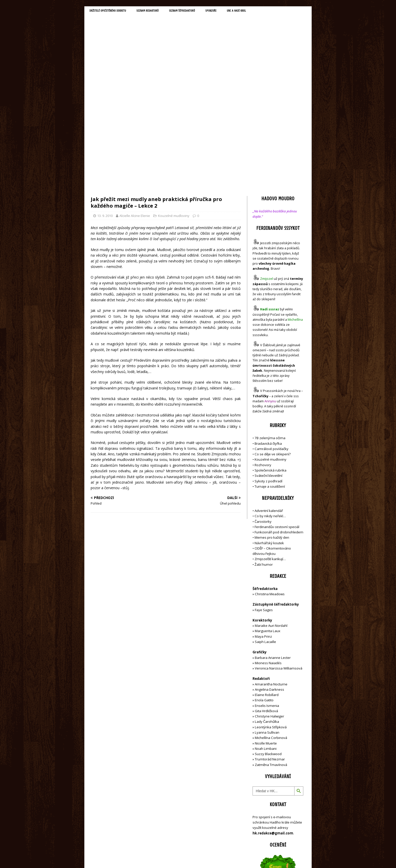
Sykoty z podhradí (268, 373)
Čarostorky (263, 414)
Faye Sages (264, 502)
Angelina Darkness (269, 582)
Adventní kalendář (269, 403)
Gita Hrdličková (266, 603)
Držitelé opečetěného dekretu (114, 12)
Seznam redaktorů (162, 12)
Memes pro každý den (272, 430)
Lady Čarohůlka (267, 614)
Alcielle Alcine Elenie (135, 108)
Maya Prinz (263, 529)
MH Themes (162, 857)
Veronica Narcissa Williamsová (279, 561)
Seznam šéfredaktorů (204, 12)
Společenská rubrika (270, 363)
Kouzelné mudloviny (174, 108)
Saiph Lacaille (265, 534)
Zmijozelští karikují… (270, 451)
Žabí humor (264, 457)
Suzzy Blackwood (268, 646)
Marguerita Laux (268, 523)
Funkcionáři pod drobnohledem (279, 425)
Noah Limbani (266, 641)
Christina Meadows (270, 486)
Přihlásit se (261, 836)
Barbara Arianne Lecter (273, 550)
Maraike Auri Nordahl (271, 518)
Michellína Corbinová (271, 630)
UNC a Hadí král (268, 12)
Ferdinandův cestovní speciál (277, 419)
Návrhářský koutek (269, 435)
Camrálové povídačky (271, 341)
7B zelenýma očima (270, 330)
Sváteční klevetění (268, 368)
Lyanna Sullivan (267, 625)
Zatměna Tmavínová (271, 657)
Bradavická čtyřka (268, 336)
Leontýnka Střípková (271, 619)
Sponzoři (238, 12)
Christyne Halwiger (269, 609)
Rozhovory (263, 357)
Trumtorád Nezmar (270, 652)
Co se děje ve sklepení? (273, 346)
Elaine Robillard (267, 587)
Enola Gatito (264, 592)
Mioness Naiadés (268, 555)
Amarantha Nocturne (271, 576)
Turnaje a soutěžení (270, 379)
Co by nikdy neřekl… (270, 408)
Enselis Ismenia (267, 598)
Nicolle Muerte (266, 635)
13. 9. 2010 (105, 108)
